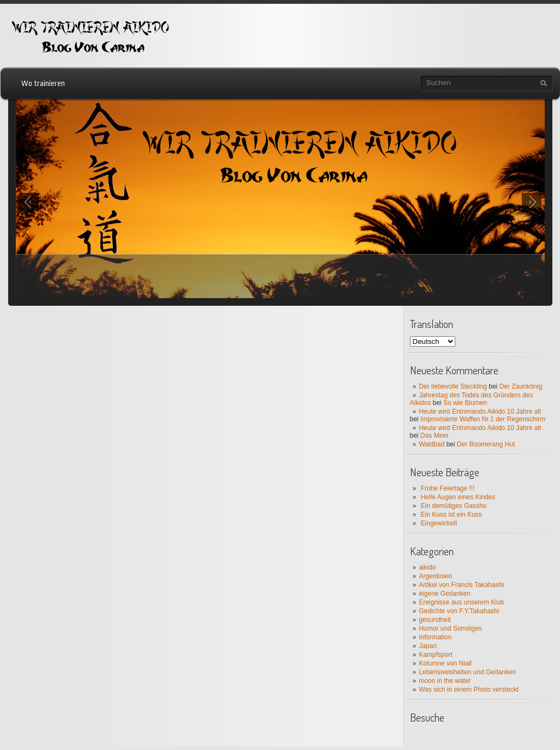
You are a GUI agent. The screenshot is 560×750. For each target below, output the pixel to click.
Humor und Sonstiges (450, 628)
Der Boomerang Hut (486, 444)
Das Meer (435, 436)
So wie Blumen (465, 403)
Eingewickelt (439, 523)
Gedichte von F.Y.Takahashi (459, 611)
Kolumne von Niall (445, 663)
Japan (428, 646)
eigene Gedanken (445, 594)
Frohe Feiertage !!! (448, 488)
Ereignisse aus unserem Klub (461, 602)
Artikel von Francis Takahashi (461, 585)
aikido (427, 567)
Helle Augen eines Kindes (458, 497)
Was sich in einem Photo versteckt (469, 689)
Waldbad (432, 444)
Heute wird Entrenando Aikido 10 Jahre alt (480, 412)
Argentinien (435, 576)
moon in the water (445, 681)
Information (435, 637)
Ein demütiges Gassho (454, 506)
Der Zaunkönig (521, 386)
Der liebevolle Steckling (453, 386)
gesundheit (435, 620)
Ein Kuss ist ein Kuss (451, 515)
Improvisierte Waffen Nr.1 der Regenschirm (483, 419)
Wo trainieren (43, 83)
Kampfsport (435, 655)
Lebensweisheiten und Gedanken (467, 672)
